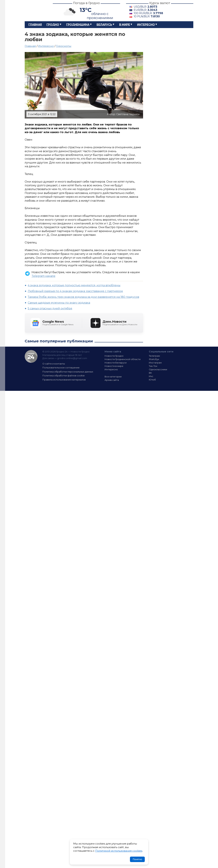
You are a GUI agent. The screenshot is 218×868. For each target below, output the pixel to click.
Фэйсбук (154, 359)
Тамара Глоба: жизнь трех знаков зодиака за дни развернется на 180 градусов (83, 297)
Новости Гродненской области (123, 359)
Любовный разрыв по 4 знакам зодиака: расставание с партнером (75, 291)
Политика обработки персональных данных (68, 372)
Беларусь (104, 25)
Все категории (113, 377)
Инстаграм (155, 363)
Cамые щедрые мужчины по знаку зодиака (59, 303)
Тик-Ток (153, 366)
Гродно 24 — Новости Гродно (31, 356)
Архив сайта (112, 380)
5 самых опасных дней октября (50, 308)
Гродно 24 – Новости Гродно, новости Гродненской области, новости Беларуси (36, 11)
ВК (150, 373)
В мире (125, 25)
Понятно (137, 859)
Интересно (146, 25)
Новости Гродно (114, 356)
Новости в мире (114, 366)
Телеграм (154, 356)
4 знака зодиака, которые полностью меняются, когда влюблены (74, 285)
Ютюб (152, 380)
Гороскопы (64, 46)
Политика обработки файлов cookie (64, 376)
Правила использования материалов (64, 380)
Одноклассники (158, 369)
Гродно (53, 25)
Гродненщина (78, 25)
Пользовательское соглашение (61, 368)
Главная (35, 25)
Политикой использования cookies (119, 851)
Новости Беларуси (116, 363)
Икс (151, 376)
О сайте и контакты (54, 364)
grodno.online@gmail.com (72, 358)
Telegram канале (43, 276)
